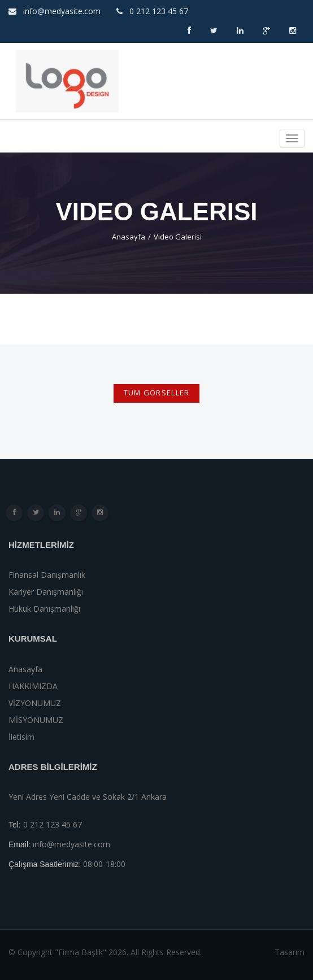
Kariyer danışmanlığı (46, 592)
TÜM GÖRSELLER (157, 393)
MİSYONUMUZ (36, 720)
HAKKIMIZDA (33, 686)
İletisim (21, 737)
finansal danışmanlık (47, 575)
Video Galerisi (178, 237)
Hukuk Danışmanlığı (44, 609)
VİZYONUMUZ (35, 703)
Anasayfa (129, 237)
